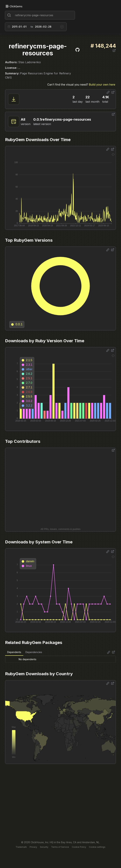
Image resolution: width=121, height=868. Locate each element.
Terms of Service (60, 847)
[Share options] (108, 92)
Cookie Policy (79, 847)
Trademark (21, 847)
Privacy (33, 847)
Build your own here (102, 85)
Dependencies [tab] (34, 652)
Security (44, 847)
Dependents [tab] (14, 652)
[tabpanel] (60, 659)
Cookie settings (97, 847)
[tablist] (25, 652)
